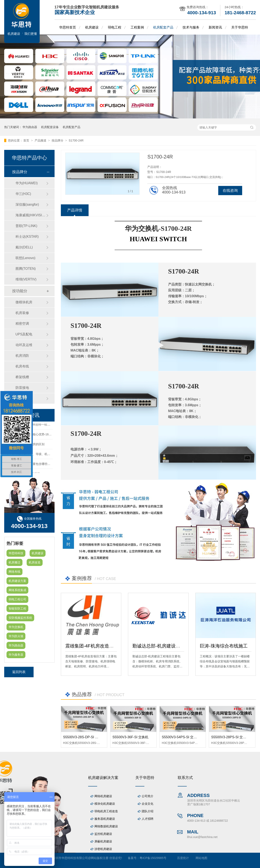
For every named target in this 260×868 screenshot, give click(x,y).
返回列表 (19, 672)
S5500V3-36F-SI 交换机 (131, 737)
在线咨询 (230, 191)
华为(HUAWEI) (27, 183)
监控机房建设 (103, 834)
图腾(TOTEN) (26, 269)
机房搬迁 (14, 562)
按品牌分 (58, 140)
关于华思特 (240, 27)
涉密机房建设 (103, 849)
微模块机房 (24, 302)
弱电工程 (115, 27)
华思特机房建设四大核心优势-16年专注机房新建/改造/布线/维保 (48, 436)
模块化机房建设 (105, 804)
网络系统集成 (17, 590)
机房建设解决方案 (103, 778)
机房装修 (22, 313)
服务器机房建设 (105, 819)
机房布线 (22, 366)
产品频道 (41, 140)
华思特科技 (16, 553)
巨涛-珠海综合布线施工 (224, 646)
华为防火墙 (16, 636)
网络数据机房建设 (106, 826)
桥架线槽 (22, 377)
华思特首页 (68, 27)
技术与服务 (191, 27)
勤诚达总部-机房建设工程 (159, 646)
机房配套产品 (163, 27)
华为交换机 (16, 627)
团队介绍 (148, 811)
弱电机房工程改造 (106, 811)
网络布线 (14, 572)
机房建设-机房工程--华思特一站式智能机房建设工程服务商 (44, 426)
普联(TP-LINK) (26, 226)
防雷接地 (22, 388)
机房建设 (92, 27)
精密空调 (22, 324)
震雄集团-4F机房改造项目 (92, 646)
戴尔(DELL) (24, 247)
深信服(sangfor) (27, 204)
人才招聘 (148, 819)
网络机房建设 (103, 796)
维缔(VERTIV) (26, 279)
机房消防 (22, 356)
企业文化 (148, 804)
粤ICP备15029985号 (153, 858)
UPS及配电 (24, 334)
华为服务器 (16, 655)
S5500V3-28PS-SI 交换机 (230, 737)
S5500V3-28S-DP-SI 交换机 (84, 737)
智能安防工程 (17, 609)
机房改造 (35, 562)
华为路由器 (30, 127)
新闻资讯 (215, 27)
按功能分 (20, 291)
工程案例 (137, 27)
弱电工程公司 (17, 599)
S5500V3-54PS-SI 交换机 (181, 737)
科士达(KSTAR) (27, 237)
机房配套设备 (50, 127)
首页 (27, 140)
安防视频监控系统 (20, 618)
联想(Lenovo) (25, 258)
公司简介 (148, 796)
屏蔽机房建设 (103, 841)
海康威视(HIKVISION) (31, 215)
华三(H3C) (23, 194)
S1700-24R (76, 140)
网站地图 (201, 858)
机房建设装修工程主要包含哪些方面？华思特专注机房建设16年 (48, 465)
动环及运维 (24, 345)
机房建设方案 (17, 581)
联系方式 (185, 778)
